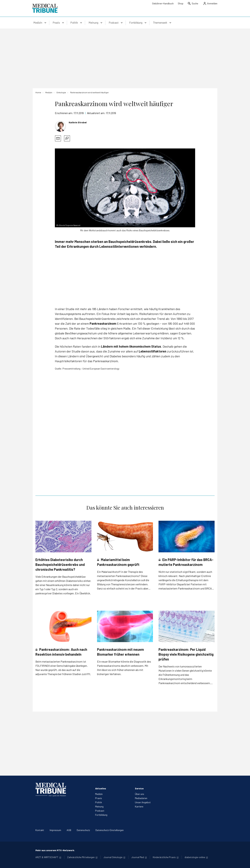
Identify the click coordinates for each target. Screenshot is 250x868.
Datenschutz (83, 830)
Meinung (99, 806)
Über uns (139, 794)
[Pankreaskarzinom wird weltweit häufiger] (89, 92)
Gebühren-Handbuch (163, 3)
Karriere (139, 806)
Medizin (99, 794)
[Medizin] (49, 92)
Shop (181, 3)
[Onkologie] (61, 92)
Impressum (55, 830)
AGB (69, 830)
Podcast (100, 811)
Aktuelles (101, 788)
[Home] (38, 92)
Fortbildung (101, 815)
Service (139, 788)
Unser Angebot (143, 802)
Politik (99, 802)
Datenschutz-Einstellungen (110, 830)
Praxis (99, 798)
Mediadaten (141, 798)
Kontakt (40, 830)
